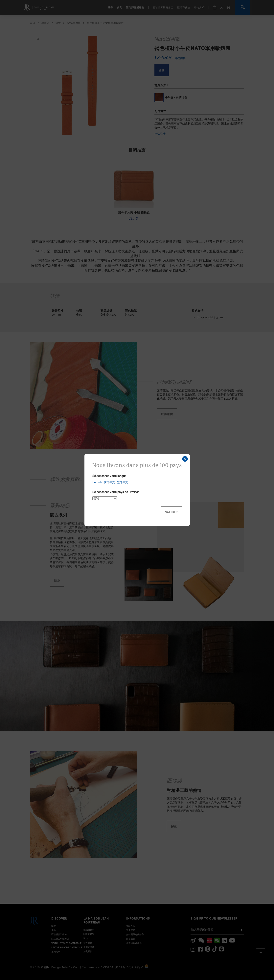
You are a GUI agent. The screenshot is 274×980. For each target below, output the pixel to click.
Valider (171, 512)
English (97, 482)
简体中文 (109, 482)
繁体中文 (123, 482)
